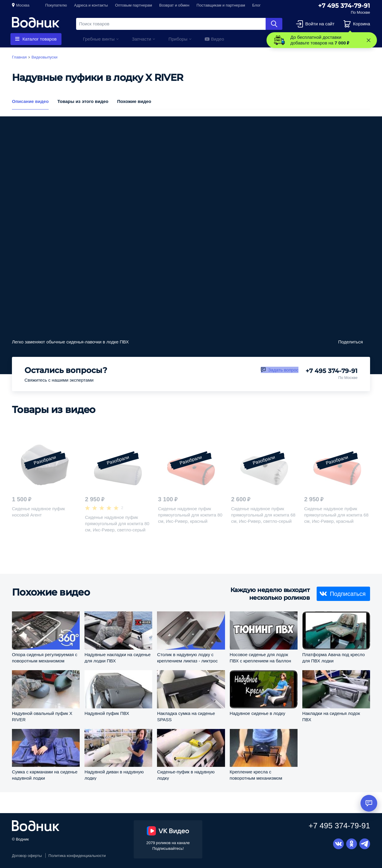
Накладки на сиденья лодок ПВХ (331, 716)
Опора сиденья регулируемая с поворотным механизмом (45, 657)
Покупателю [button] (56, 5)
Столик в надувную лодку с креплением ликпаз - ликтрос (187, 657)
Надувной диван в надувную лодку (114, 775)
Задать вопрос (283, 370)
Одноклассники (352, 844)
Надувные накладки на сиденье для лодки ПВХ (118, 657)
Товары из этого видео (83, 101)
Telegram (365, 844)
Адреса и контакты (91, 5)
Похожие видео (134, 101)
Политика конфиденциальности (77, 856)
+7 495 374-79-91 (344, 6)
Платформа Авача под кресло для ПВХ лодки (334, 657)
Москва (23, 5)
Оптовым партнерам (134, 5)
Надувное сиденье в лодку (258, 713)
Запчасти (141, 39)
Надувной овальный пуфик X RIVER (42, 716)
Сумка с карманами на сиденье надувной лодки (45, 775)
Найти (274, 24)
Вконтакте (338, 844)
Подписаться (348, 594)
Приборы (178, 39)
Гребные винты (99, 39)
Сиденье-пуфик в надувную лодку (186, 775)
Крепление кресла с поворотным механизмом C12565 (256, 775)
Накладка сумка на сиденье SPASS (186, 716)
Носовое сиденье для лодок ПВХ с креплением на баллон (261, 657)
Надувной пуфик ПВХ (107, 713)
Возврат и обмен (174, 5)
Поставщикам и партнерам (221, 5)
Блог (256, 5)
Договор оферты (27, 856)
